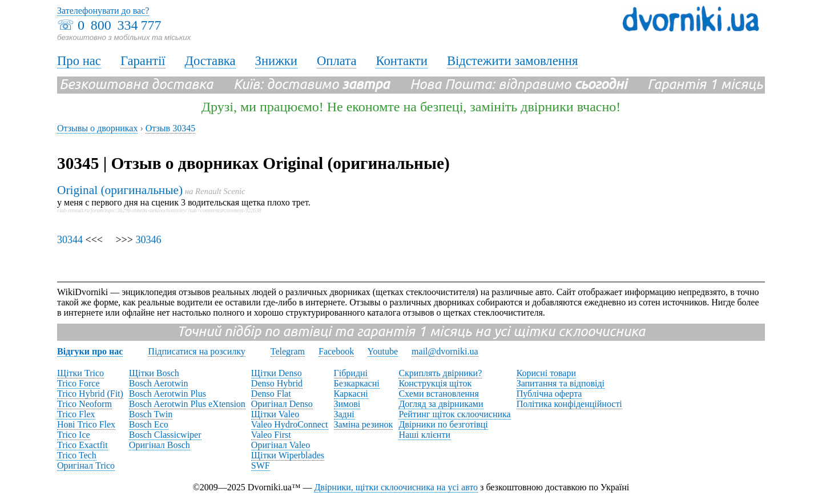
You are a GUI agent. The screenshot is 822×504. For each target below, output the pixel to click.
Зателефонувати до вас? (103, 11)
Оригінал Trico (86, 465)
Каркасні (351, 394)
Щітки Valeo (275, 414)
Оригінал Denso (282, 404)
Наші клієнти (424, 435)
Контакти (401, 61)
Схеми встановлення (438, 394)
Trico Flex (76, 414)
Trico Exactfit (82, 445)
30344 (70, 240)
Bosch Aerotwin (159, 383)
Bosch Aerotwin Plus (168, 394)
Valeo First (271, 435)
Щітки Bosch (154, 373)
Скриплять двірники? (440, 373)
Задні (344, 414)
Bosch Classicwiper (165, 435)
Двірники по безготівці (443, 424)
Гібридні (351, 373)
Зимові (347, 404)
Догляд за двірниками (441, 404)
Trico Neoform (84, 404)
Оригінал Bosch (160, 445)
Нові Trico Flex (86, 424)
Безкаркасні (357, 383)
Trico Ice (74, 435)
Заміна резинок (364, 424)
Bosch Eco (149, 424)
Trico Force (78, 383)
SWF (261, 465)
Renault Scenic (220, 191)
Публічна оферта (549, 394)
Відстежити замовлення (513, 61)
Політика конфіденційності (569, 404)
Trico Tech (77, 455)
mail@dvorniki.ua (445, 351)
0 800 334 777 (119, 25)
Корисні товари (546, 373)
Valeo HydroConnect (290, 424)
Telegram (288, 351)
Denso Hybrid (277, 383)
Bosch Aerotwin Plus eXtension (187, 404)
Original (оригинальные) (120, 190)
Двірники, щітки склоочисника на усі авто (396, 487)
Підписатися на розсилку (196, 351)
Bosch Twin (151, 414)
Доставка (210, 61)
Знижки (276, 61)
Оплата (337, 61)
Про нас (79, 61)
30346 (148, 240)
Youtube (383, 351)
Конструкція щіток (435, 383)
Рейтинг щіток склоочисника (454, 414)
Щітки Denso (277, 373)
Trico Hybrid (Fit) (90, 394)
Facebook (336, 351)
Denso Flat (271, 394)
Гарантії (143, 61)
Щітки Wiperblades (288, 455)
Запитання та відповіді (561, 383)
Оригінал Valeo (281, 445)
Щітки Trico (80, 373)
